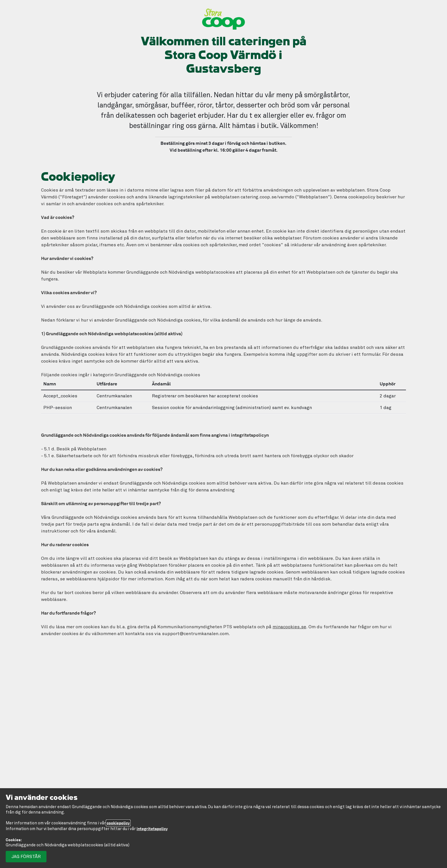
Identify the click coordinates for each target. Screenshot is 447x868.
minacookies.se (289, 627)
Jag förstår (26, 857)
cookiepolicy (118, 823)
